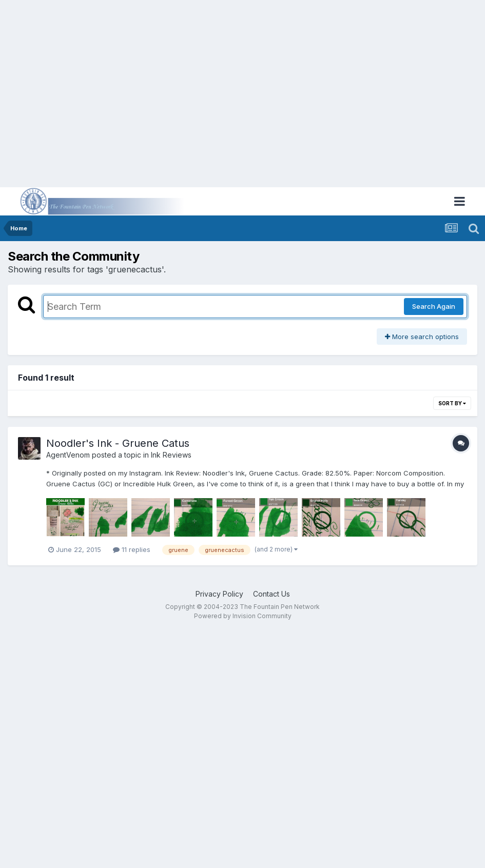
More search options (422, 337)
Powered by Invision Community (243, 616)
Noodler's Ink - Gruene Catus (118, 443)
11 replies (132, 549)
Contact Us (271, 594)
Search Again (434, 306)
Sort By (452, 403)
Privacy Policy (219, 594)
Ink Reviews (171, 455)
